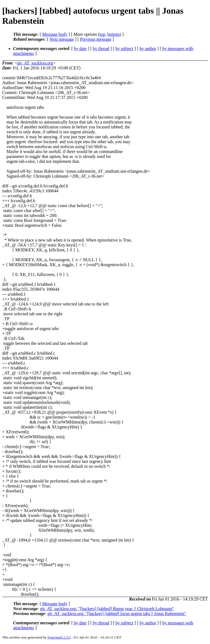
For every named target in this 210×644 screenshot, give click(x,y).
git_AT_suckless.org (35, 63)
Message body (55, 34)
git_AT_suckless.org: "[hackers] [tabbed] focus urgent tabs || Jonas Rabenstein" (117, 614)
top (102, 34)
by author (148, 48)
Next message (62, 39)
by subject (124, 48)
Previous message (96, 39)
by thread (101, 48)
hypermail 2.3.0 (59, 637)
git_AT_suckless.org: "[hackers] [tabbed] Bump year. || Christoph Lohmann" (107, 609)
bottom (113, 34)
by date (80, 48)
